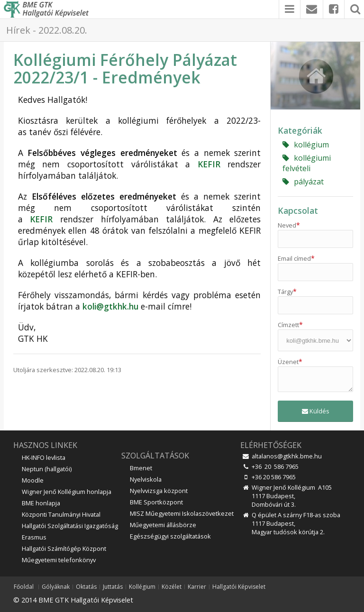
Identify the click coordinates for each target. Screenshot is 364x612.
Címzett (290, 325)
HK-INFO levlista (44, 457)
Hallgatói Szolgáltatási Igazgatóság (70, 526)
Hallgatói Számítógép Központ (64, 548)
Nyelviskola (146, 479)
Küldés (316, 411)
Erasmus (34, 537)
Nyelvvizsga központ (159, 491)
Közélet (172, 587)
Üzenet (290, 362)
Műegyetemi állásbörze (163, 525)
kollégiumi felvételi (307, 163)
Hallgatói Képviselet (239, 587)
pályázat (303, 182)
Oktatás (86, 587)
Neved (289, 225)
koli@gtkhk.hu (110, 306)
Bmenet (141, 468)
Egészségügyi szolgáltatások (170, 536)
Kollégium (142, 587)
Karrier (197, 587)
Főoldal (24, 587)
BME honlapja (41, 503)
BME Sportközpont (156, 502)
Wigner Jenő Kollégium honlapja (67, 492)
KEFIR (209, 164)
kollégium (306, 145)
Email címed (296, 258)
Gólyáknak (56, 587)
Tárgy (287, 292)
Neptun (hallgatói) (47, 469)
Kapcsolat (298, 210)
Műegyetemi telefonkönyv (59, 560)
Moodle (33, 480)
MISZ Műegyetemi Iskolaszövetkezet (182, 513)
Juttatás (113, 587)
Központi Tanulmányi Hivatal (61, 514)
